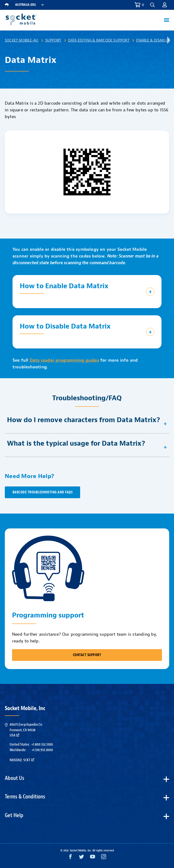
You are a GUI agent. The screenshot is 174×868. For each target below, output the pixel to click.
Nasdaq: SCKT (22, 760)
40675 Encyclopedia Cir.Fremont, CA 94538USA (26, 730)
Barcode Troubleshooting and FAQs (42, 492)
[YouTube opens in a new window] (93, 858)
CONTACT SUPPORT (87, 655)
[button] (152, 5)
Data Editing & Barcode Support (99, 40)
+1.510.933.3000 (42, 750)
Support (53, 40)
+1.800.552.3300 (42, 744)
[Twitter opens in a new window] (81, 858)
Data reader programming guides (64, 360)
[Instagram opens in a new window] (104, 858)
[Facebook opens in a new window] (70, 858)
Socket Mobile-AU (22, 40)
